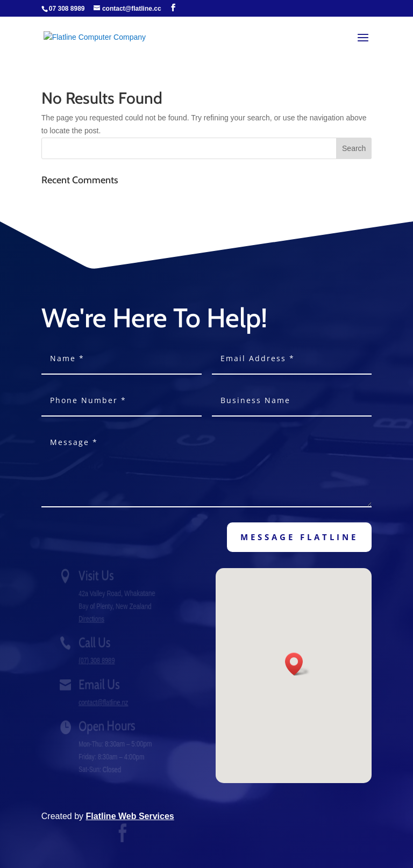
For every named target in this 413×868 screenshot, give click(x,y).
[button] (297, 664)
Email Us (101, 684)
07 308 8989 (67, 9)
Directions (94, 619)
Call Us (96, 642)
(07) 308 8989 (98, 661)
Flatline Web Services (130, 816)
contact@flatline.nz (105, 702)
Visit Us (98, 575)
